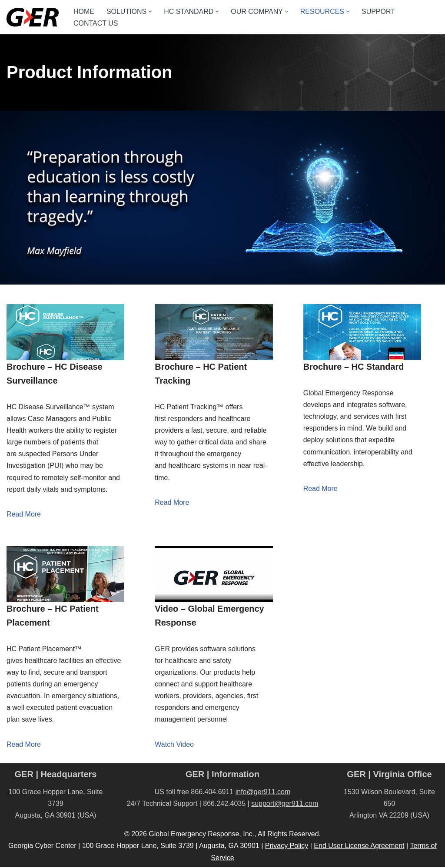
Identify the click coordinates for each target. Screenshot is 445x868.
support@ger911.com (285, 804)
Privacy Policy (287, 847)
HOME (84, 12)
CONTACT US (96, 23)
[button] (150, 12)
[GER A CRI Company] (33, 17)
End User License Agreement (359, 847)
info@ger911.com (263, 793)
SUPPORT (379, 12)
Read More (24, 515)
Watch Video (174, 745)
